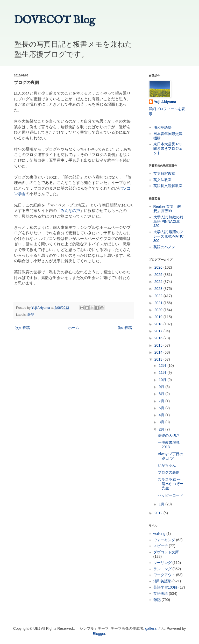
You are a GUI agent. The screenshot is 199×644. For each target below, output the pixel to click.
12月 (163, 366)
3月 (162, 422)
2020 (159, 310)
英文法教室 (162, 180)
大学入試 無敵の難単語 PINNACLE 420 (168, 221)
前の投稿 (125, 328)
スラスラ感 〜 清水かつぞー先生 (171, 484)
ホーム (74, 328)
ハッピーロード (170, 495)
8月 (162, 394)
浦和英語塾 (162, 127)
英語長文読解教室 (168, 186)
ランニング (162, 569)
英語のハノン (164, 247)
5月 (162, 408)
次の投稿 (23, 328)
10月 (163, 380)
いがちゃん (167, 465)
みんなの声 (70, 210)
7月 (162, 401)
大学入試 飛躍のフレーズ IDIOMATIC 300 (169, 236)
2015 (159, 345)
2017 (159, 331)
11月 (163, 373)
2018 (159, 324)
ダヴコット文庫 (166, 552)
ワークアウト (164, 575)
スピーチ (161, 546)
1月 (162, 504)
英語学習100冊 (165, 587)
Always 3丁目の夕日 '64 (170, 456)
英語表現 (161, 593)
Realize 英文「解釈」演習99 (167, 209)
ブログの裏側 (169, 472)
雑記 (31, 315)
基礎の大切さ (169, 435)
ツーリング (162, 563)
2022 (159, 296)
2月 (162, 429)
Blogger (99, 634)
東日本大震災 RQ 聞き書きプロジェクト (168, 148)
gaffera (151, 628)
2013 (159, 359)
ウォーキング (164, 540)
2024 (159, 282)
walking (159, 534)
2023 (159, 289)
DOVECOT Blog (55, 20)
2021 (159, 303)
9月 (162, 387)
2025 (159, 275)
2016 (159, 338)
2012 (159, 513)
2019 (159, 317)
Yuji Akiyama (165, 102)
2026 (159, 267)
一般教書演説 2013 (169, 445)
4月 (162, 415)
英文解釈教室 (164, 174)
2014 (159, 352)
